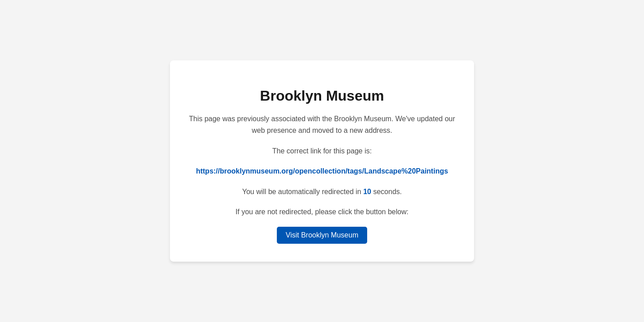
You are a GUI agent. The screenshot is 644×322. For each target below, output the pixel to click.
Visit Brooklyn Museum (322, 235)
